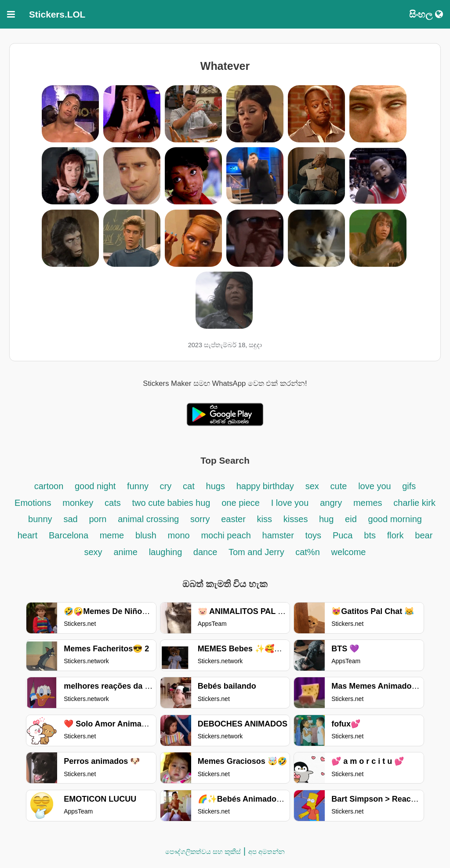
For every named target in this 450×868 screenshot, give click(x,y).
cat (189, 486)
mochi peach (226, 535)
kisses (297, 519)
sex (312, 486)
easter (233, 519)
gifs (409, 486)
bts (370, 535)
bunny (40, 519)
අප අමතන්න (267, 852)
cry (166, 486)
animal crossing (148, 519)
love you (376, 486)
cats (113, 503)
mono (179, 535)
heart (28, 535)
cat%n (308, 552)
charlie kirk (414, 503)
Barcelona (70, 535)
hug (326, 519)
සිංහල (426, 14)
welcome (349, 552)
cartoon (50, 486)
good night (95, 486)
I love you (290, 503)
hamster (279, 535)
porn (98, 519)
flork (396, 535)
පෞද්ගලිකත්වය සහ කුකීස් (203, 852)
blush (146, 535)
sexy (93, 552)
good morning (395, 519)
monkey (78, 503)
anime (125, 552)
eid (351, 519)
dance (207, 552)
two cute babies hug (171, 503)
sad (70, 519)
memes (368, 503)
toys (313, 535)
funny (139, 486)
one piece (241, 503)
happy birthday (265, 486)
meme (112, 535)
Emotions (33, 503)
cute (339, 486)
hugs (216, 486)
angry (331, 503)
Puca (343, 535)
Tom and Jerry (258, 552)
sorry (200, 519)
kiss (265, 519)
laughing (167, 552)
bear (424, 535)
